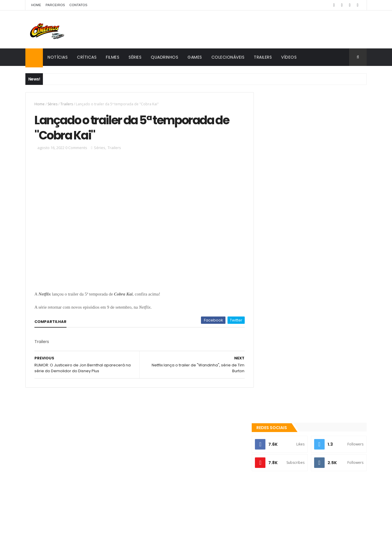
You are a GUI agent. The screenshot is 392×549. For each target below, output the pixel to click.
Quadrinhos (164, 57)
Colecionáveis (228, 57)
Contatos (78, 5)
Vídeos (289, 57)
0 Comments (76, 148)
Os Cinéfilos (282, 480)
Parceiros (55, 5)
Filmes (113, 57)
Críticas (87, 57)
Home (36, 5)
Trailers (263, 57)
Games (195, 57)
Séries (135, 57)
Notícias (58, 57)
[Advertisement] (314, 189)
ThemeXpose (83, 541)
